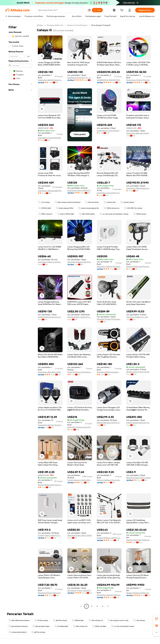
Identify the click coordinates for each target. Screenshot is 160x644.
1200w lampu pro (112, 208)
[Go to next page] (108, 606)
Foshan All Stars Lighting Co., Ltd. (109, 538)
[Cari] (97, 10)
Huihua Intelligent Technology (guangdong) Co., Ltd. (109, 480)
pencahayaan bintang (18, 626)
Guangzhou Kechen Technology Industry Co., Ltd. (50, 425)
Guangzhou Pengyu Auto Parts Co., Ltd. (80, 427)
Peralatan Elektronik (55, 25)
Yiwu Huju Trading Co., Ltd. (137, 317)
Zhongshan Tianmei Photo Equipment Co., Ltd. (139, 80)
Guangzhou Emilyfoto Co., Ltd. (80, 78)
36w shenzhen (92, 202)
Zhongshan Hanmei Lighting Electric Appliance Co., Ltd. (109, 595)
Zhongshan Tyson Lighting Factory (80, 590)
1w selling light (61, 626)
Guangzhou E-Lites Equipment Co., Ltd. (109, 131)
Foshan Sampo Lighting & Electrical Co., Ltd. (80, 480)
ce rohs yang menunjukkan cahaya (114, 214)
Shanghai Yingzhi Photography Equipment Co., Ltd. (109, 319)
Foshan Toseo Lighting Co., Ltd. (50, 535)
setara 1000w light (66, 214)
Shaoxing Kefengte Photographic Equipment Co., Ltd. (139, 266)
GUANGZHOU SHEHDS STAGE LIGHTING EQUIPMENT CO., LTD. (109, 80)
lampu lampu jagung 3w (88, 208)
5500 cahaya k (45, 214)
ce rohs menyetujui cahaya (123, 626)
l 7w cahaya (44, 202)
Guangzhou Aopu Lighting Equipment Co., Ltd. (80, 190)
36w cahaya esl (80, 626)
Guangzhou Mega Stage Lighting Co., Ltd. (139, 188)
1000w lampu (140, 214)
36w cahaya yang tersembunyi (68, 202)
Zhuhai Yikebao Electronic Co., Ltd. (50, 485)
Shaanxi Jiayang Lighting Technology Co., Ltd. (139, 593)
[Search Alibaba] (62, 10)
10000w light (45, 208)
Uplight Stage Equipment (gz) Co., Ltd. (50, 317)
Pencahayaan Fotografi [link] (101, 25)
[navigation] (20, 316)
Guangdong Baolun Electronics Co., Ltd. (80, 262)
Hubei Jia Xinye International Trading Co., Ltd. (80, 372)
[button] (89, 10)
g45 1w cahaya (38, 632)
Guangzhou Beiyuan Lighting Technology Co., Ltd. (139, 133)
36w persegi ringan (41, 626)
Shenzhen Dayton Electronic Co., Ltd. (50, 593)
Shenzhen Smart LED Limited (138, 478)
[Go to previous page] (81, 606)
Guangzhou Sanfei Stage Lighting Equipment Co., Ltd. (50, 80)
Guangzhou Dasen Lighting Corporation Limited (50, 262)
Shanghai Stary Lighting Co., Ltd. (80, 317)
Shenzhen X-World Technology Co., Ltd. (109, 266)
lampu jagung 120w (65, 208)
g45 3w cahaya (60, 620)
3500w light (78, 620)
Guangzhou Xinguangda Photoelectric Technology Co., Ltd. (50, 191)
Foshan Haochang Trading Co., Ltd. (139, 540)
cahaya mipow (127, 202)
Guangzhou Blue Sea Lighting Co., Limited (50, 372)
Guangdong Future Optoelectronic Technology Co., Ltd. (50, 138)
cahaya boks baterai (18, 632)
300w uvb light (99, 626)
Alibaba (40, 25)
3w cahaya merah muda (118, 620)
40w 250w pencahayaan (19, 620)
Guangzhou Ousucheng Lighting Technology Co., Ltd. (109, 193)
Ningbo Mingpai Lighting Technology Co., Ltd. (109, 423)
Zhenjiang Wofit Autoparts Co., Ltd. (109, 372)
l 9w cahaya (139, 620)
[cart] (122, 11)
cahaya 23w (110, 202)
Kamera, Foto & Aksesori (77, 25)
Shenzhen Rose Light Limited (79, 535)
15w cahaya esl (96, 620)
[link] (157, 619)
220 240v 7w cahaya (133, 208)
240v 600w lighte (87, 214)
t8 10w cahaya (41, 620)
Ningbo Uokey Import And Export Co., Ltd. (139, 372)
